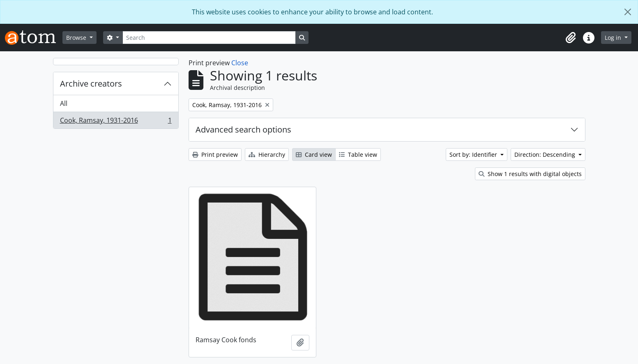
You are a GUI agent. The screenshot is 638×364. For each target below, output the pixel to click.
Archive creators (91, 84)
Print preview (215, 155)
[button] (571, 38)
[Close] (628, 12)
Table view (358, 155)
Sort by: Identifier (474, 155)
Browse (77, 38)
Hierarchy (267, 155)
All (64, 103)
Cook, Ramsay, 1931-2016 (116, 122)
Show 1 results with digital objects (530, 174)
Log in (614, 38)
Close (240, 63)
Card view (314, 155)
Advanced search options (243, 129)
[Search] (209, 38)
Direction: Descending (546, 155)
